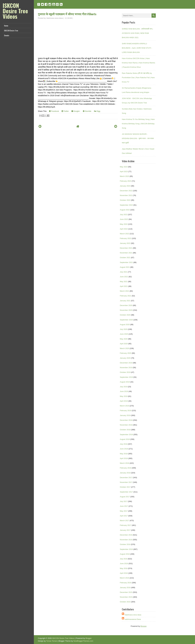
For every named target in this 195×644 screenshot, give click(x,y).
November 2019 (126, 368)
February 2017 (126, 525)
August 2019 (125, 382)
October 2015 (125, 602)
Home (6, 26)
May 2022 (124, 224)
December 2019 (126, 363)
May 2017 (124, 511)
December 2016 (126, 535)
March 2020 (125, 348)
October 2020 (125, 315)
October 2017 (125, 487)
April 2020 (124, 344)
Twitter (65, 111)
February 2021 (126, 296)
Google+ (76, 111)
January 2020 (125, 358)
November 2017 (126, 482)
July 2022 (124, 215)
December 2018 (126, 420)
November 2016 (126, 540)
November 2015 (126, 597)
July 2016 (124, 559)
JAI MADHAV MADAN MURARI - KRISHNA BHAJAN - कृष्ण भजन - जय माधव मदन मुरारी (138, 138)
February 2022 (126, 238)
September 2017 (126, 492)
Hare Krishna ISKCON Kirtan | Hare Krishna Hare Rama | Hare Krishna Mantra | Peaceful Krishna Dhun (138, 63)
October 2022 (125, 200)
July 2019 (124, 387)
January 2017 (125, 530)
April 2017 (124, 516)
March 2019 (125, 406)
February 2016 (126, 583)
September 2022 (126, 205)
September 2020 (126, 320)
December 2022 (126, 191)
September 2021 (126, 262)
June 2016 (124, 563)
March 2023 (125, 176)
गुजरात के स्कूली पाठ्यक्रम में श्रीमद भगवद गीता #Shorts (67, 14)
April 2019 (124, 401)
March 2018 (125, 463)
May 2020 (124, 339)
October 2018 (125, 430)
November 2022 (126, 195)
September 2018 (126, 435)
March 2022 (125, 234)
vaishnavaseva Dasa (133, 619)
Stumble (87, 111)
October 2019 (125, 372)
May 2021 (124, 282)
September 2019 (126, 377)
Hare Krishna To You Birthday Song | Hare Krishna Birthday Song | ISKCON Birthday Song (138, 124)
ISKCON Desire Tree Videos (15, 11)
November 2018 (126, 425)
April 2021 (124, 286)
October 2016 (125, 544)
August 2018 (125, 439)
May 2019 (124, 396)
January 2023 (125, 186)
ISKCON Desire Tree (11, 30)
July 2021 (124, 272)
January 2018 (125, 473)
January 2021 (125, 301)
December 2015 (126, 592)
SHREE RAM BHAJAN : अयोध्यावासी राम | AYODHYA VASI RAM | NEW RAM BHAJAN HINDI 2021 (137, 33)
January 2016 (125, 588)
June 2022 (124, 219)
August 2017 (125, 497)
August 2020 (125, 325)
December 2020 (126, 305)
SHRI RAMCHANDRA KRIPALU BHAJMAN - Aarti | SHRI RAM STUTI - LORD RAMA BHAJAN (137, 48)
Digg (97, 111)
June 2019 (124, 391)
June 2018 (124, 449)
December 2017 (126, 478)
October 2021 (125, 258)
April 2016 (124, 573)
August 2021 (125, 267)
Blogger (143, 626)
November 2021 (126, 253)
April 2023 (124, 172)
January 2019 (125, 415)
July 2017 (124, 501)
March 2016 (125, 578)
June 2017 (124, 506)
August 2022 (125, 210)
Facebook (54, 111)
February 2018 (126, 468)
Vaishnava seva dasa (133, 615)
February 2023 (126, 181)
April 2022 (124, 229)
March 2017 (125, 521)
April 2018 (124, 458)
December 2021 (126, 248)
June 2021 (124, 277)
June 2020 (124, 334)
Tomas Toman (52, 641)
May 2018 (124, 454)
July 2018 (124, 444)
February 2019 (126, 411)
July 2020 (124, 329)
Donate (7, 35)
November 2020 (126, 310)
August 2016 (125, 554)
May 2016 (124, 568)
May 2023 (124, 167)
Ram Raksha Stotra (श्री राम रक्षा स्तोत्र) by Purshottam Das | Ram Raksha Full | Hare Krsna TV (138, 78)
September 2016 (126, 549)
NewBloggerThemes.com (83, 641)
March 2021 (125, 291)
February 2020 (126, 353)
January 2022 (125, 243)
